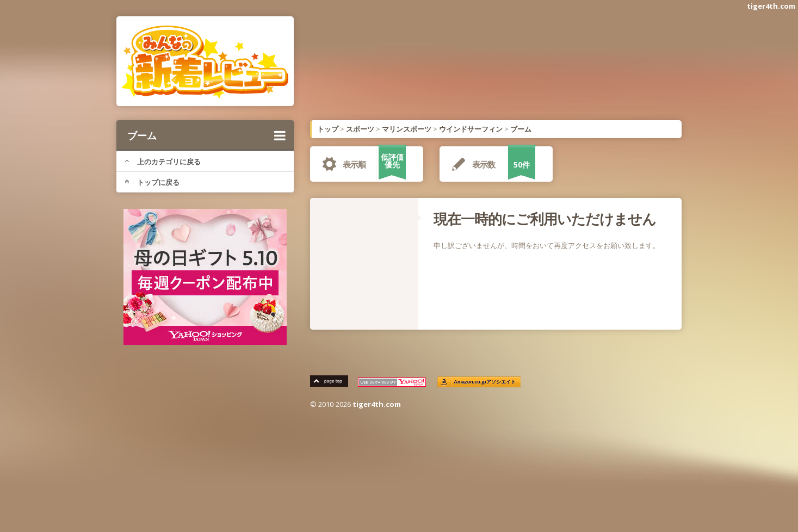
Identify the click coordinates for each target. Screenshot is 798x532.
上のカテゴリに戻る (163, 162)
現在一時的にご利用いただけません (545, 219)
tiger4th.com (771, 6)
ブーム (207, 135)
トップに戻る (152, 182)
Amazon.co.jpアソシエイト (485, 382)
